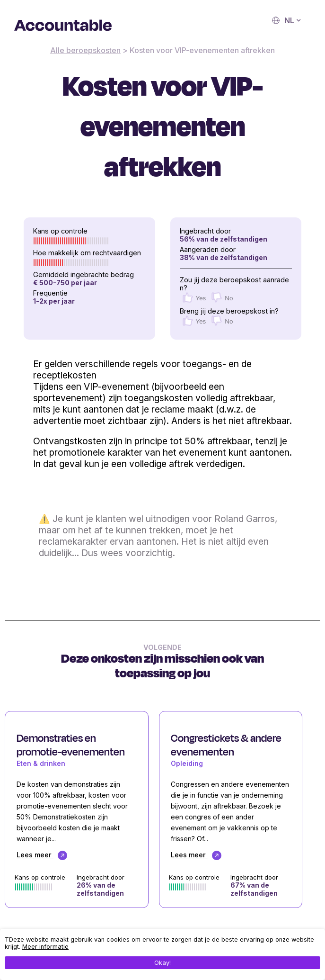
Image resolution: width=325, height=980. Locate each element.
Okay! (162, 963)
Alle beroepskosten (85, 50)
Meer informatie (45, 947)
